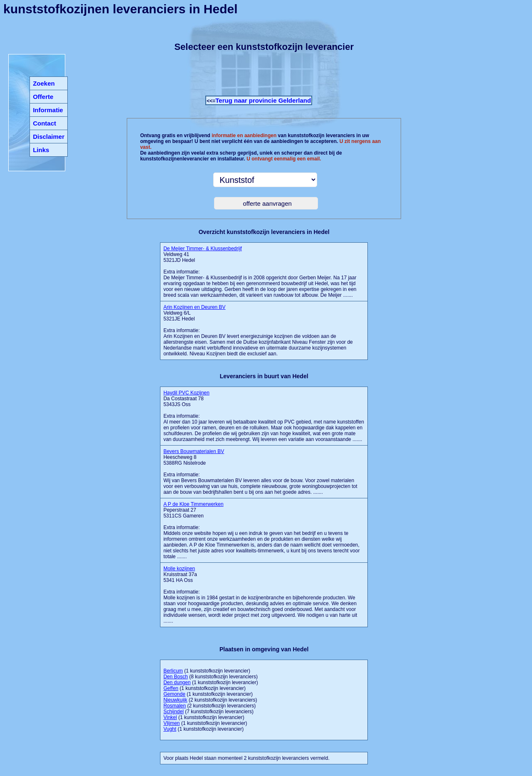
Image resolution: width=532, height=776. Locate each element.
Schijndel (174, 712)
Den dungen (177, 682)
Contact (44, 123)
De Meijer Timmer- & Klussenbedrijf (203, 249)
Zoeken (44, 83)
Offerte (43, 97)
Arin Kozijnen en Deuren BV (194, 307)
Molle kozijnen (179, 569)
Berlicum (173, 671)
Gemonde (174, 694)
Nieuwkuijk (175, 700)
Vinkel (170, 717)
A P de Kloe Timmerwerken (193, 504)
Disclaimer (49, 137)
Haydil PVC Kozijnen (186, 393)
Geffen (171, 688)
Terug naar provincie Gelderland (263, 100)
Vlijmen (171, 723)
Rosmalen (175, 706)
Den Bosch (176, 677)
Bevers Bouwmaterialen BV (194, 451)
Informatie (48, 110)
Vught (170, 729)
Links (41, 150)
